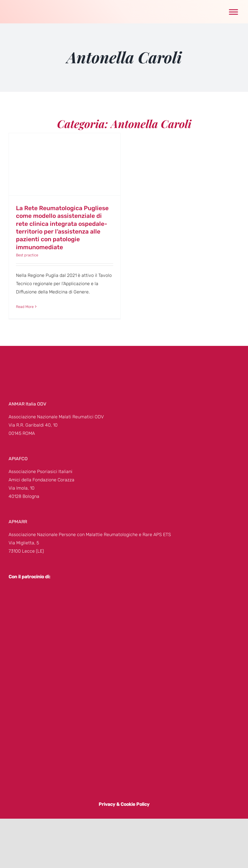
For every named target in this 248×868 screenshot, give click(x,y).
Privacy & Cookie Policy (124, 804)
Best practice (27, 255)
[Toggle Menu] (233, 12)
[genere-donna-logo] (27, 6)
